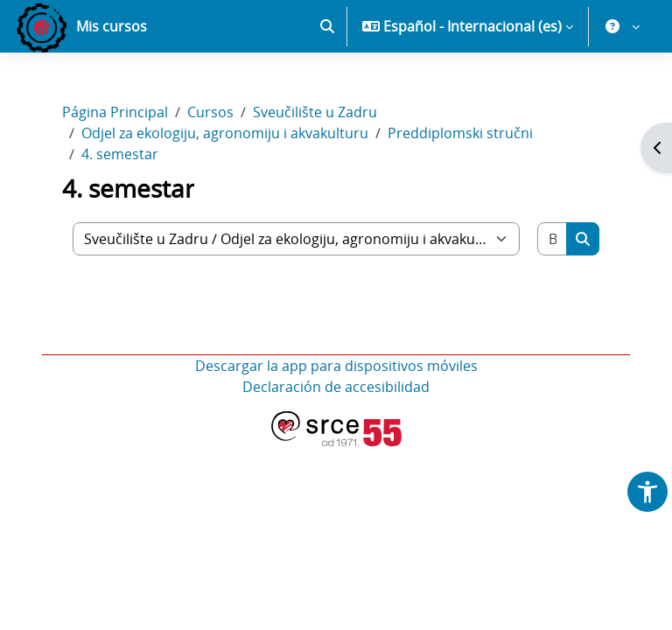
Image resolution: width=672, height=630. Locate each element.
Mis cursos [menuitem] (112, 26)
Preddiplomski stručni (460, 133)
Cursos (210, 112)
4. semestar (120, 154)
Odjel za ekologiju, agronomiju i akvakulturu (225, 133)
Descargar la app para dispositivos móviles (336, 366)
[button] (327, 26)
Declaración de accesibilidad (336, 387)
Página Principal (115, 112)
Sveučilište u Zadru (315, 112)
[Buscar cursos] (553, 239)
